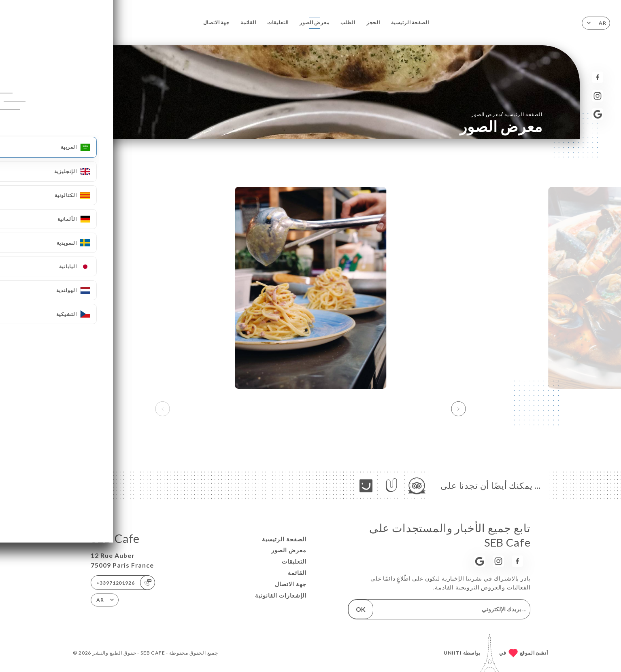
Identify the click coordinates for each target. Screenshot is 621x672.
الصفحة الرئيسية (410, 22)
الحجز (373, 22)
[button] (458, 409)
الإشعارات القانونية (281, 595)
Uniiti (453, 653)
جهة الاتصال (216, 22)
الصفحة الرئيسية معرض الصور (507, 114)
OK (361, 609)
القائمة (248, 22)
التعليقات (278, 22)
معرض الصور (314, 22)
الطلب (348, 22)
